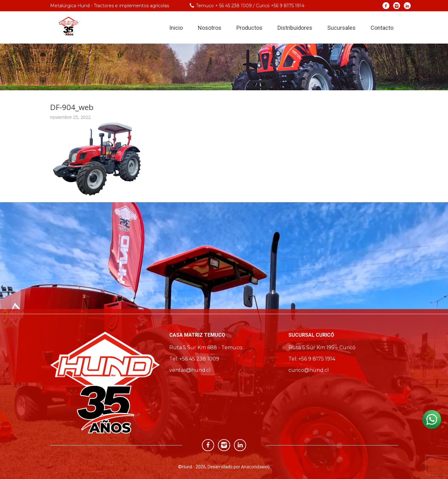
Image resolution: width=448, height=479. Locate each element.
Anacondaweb (256, 467)
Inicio (176, 28)
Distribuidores (295, 28)
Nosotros (210, 28)
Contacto (382, 28)
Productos (249, 28)
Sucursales (341, 28)
